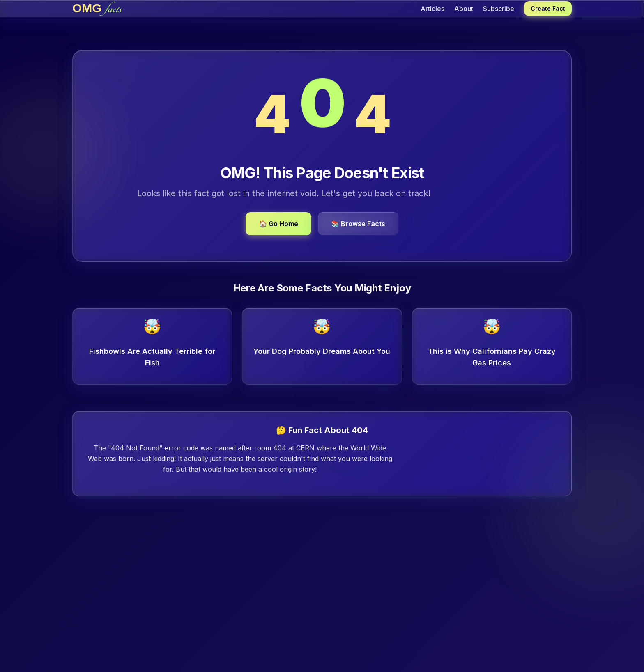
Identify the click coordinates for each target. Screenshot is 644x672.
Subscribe (499, 9)
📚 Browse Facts (358, 224)
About (464, 9)
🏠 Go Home (278, 224)
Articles (432, 9)
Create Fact (548, 8)
